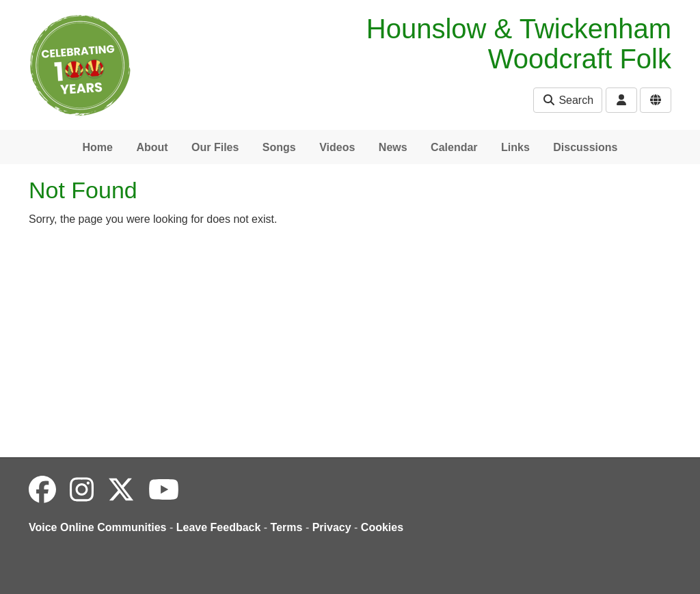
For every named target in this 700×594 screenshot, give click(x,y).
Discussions (585, 147)
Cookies (382, 527)
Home (97, 147)
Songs (279, 147)
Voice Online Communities (98, 527)
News (393, 147)
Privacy (332, 527)
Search (568, 100)
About (152, 147)
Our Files (215, 147)
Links (515, 147)
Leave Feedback (219, 527)
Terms (287, 527)
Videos (337, 147)
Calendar (454, 147)
